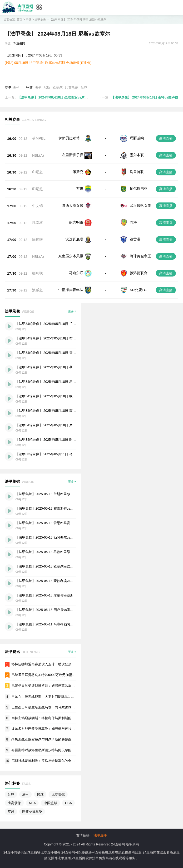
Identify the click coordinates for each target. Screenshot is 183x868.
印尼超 (37, 172)
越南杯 (37, 223)
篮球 (40, 794)
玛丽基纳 (137, 138)
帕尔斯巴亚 (139, 189)
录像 (29, 19)
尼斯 (47, 87)
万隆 (80, 189)
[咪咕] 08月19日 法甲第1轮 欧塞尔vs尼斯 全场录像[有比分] (48, 63)
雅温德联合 (139, 273)
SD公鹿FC (138, 290)
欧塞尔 (58, 87)
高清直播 (166, 138)
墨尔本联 (137, 155)
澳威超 (37, 290)
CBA (68, 803)
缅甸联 (37, 239)
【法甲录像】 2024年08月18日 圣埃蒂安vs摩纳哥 (54, 97)
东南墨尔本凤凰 (71, 256)
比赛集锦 (58, 794)
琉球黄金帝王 (140, 256)
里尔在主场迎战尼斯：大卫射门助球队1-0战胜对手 (49, 697)
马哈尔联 (76, 273)
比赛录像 (72, 87)
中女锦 (37, 206)
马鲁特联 (137, 172)
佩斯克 (78, 172)
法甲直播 (100, 835)
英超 (11, 812)
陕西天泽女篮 (73, 205)
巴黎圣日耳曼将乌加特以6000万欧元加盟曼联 (45, 675)
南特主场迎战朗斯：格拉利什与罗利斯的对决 (45, 718)
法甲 (16, 87)
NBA (32, 803)
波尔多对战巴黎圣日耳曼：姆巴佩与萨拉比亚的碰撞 (50, 729)
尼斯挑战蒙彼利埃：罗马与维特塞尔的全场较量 (46, 761)
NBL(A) (38, 155)
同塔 (133, 222)
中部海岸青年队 (71, 290)
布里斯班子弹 (73, 155)
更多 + (72, 311)
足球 (84, 87)
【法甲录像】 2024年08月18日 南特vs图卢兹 (145, 97)
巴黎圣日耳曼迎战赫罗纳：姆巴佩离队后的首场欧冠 (50, 685)
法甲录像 (40, 19)
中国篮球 (50, 803)
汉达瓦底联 (74, 239)
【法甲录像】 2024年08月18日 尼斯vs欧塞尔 (78, 19)
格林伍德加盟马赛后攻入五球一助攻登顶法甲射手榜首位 (53, 664)
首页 (20, 19)
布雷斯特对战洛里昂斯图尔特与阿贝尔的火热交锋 (48, 750)
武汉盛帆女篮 (140, 205)
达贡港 (135, 239)
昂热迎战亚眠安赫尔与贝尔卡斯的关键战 (41, 739)
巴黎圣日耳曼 (32, 812)
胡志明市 (76, 222)
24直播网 (19, 43)
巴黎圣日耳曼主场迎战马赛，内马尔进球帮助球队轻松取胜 (55, 707)
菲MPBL (39, 138)
